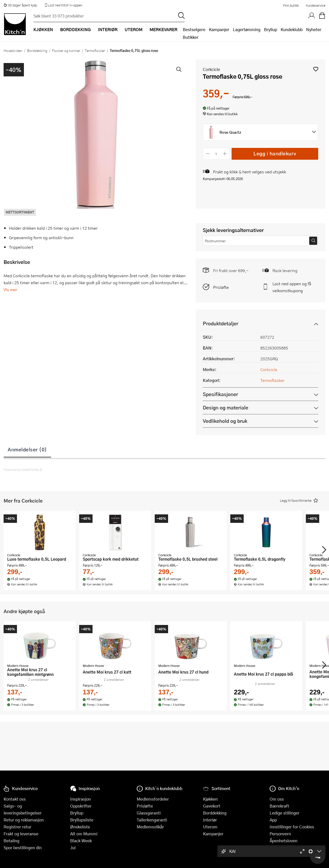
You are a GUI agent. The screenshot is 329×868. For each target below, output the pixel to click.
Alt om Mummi (84, 834)
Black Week (81, 841)
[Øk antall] (225, 154)
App (273, 820)
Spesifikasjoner (220, 394)
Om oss (277, 799)
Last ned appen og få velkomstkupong (292, 287)
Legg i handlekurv (275, 153)
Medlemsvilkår (150, 827)
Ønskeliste (80, 827)
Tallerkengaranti (152, 820)
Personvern (280, 834)
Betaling (11, 841)
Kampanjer (219, 29)
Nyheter (314, 29)
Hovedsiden (13, 50)
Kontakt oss (15, 799)
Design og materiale (226, 408)
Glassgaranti (149, 813)
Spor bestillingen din (23, 848)
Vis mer (10, 289)
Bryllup (271, 29)
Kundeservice (316, 5)
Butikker (191, 37)
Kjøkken (210, 799)
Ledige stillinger (285, 813)
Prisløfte (221, 287)
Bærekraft (279, 806)
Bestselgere (194, 29)
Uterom (210, 827)
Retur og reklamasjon (24, 820)
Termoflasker (95, 50)
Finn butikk (291, 5)
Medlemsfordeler (153, 799)
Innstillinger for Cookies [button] (292, 827)
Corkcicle (211, 69)
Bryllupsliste (82, 820)
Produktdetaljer (221, 323)
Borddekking (37, 50)
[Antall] (216, 154)
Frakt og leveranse (21, 834)
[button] (316, 69)
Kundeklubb (292, 29)
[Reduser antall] (208, 154)
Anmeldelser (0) (27, 449)
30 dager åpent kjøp (20, 5)
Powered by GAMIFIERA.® (23, 470)
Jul (73, 848)
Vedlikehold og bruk (225, 421)
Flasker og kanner (66, 50)
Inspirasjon (80, 799)
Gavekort (212, 806)
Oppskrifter (81, 806)
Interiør (210, 820)
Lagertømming (247, 29)
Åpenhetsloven (284, 841)
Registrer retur (17, 827)
